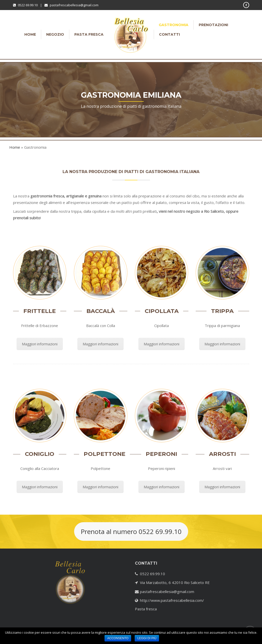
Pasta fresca (89, 34)
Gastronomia (174, 25)
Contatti (169, 34)
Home (30, 34)
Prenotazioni (213, 25)
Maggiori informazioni (40, 344)
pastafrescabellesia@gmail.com (74, 5)
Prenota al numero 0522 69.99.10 (131, 531)
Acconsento (118, 638)
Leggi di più (147, 638)
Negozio (55, 34)
